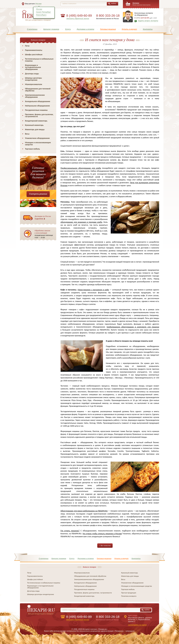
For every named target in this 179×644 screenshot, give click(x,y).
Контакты (148, 29)
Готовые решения (108, 29)
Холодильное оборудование (38, 101)
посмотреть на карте (137, 625)
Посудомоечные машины (36, 110)
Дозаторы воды (32, 74)
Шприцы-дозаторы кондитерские (33, 79)
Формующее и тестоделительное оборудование (33, 67)
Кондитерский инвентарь (36, 121)
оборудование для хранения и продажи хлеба (81, 222)
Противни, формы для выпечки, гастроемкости (39, 115)
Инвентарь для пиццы (35, 129)
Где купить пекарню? (70, 531)
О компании (32, 29)
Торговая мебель (33, 149)
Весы (27, 134)
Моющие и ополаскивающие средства (38, 144)
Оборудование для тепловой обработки (38, 90)
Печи (27, 46)
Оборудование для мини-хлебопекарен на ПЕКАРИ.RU (84, 511)
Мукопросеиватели (34, 84)
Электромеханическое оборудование (35, 96)
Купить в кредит (129, 29)
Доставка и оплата (85, 29)
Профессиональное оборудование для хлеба (81, 168)
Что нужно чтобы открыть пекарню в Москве (102, 534)
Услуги (68, 29)
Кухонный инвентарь (34, 125)
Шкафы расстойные (34, 54)
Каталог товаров (51, 29)
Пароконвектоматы (34, 50)
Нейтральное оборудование (37, 106)
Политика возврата (129, 596)
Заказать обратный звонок (78, 18)
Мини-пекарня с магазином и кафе (93, 290)
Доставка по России (43, 217)
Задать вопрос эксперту (148, 21)
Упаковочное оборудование (37, 138)
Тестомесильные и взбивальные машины (39, 60)
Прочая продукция (129, 593)
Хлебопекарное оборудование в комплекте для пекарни (133, 327)
